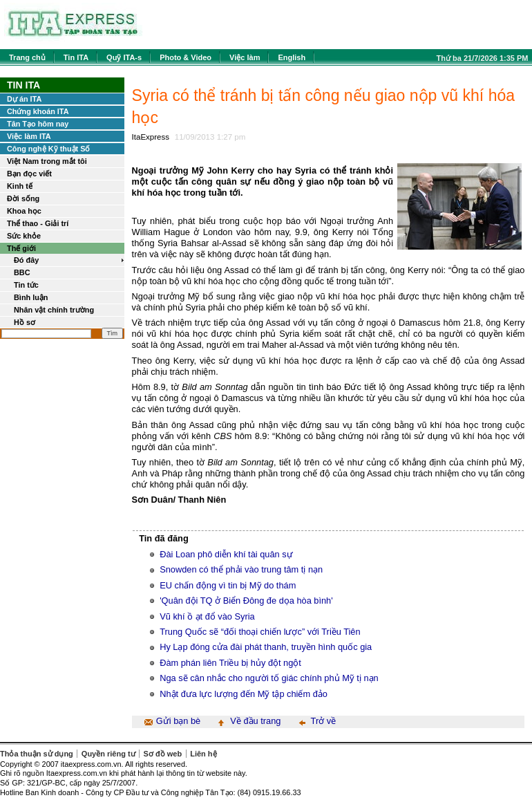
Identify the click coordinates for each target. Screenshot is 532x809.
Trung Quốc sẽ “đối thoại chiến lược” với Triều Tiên (260, 632)
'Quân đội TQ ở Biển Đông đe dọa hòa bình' (246, 601)
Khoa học (24, 211)
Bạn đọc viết (29, 174)
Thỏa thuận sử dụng (37, 754)
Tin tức (26, 285)
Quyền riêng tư (108, 754)
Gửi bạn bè (178, 721)
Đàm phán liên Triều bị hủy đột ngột (230, 663)
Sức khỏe (24, 236)
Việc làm (245, 57)
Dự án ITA (24, 99)
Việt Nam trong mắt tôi (47, 161)
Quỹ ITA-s (124, 57)
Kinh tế (20, 186)
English (292, 57)
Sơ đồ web (163, 754)
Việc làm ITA (29, 136)
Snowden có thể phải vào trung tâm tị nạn (241, 569)
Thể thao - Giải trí (38, 223)
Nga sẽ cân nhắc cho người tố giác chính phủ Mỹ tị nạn (269, 678)
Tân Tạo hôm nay (38, 124)
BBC (22, 272)
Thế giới (21, 248)
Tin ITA (76, 57)
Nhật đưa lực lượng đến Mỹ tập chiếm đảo (244, 694)
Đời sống (23, 198)
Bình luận (31, 297)
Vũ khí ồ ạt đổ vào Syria (207, 616)
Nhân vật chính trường (54, 310)
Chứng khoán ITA (38, 111)
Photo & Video (186, 57)
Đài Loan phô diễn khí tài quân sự (226, 554)
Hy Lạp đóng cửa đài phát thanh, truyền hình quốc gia (266, 647)
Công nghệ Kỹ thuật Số (48, 149)
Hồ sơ (25, 322)
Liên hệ (203, 754)
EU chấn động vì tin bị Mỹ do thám (228, 585)
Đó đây (26, 260)
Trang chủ (27, 57)
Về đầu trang (255, 721)
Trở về (324, 721)
